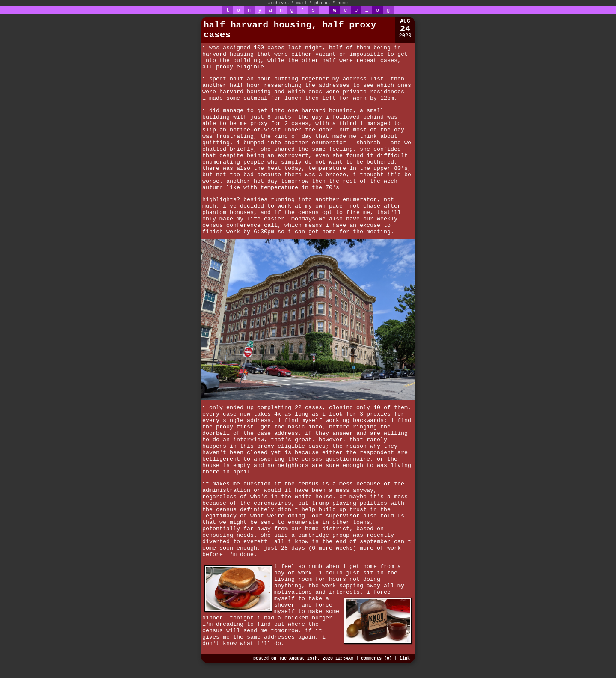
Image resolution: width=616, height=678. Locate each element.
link (405, 659)
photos (322, 3)
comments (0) (376, 659)
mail (302, 3)
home (343, 3)
